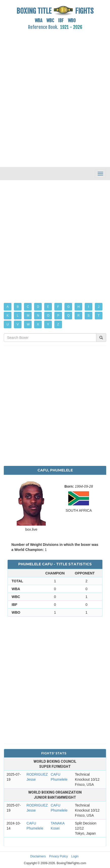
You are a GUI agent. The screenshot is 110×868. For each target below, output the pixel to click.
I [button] (88, 307)
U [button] (8, 324)
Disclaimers (38, 856)
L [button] (18, 316)
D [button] (38, 307)
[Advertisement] (55, 96)
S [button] (89, 316)
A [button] (8, 307)
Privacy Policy (58, 856)
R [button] (79, 316)
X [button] (38, 324)
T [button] (98, 316)
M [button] (28, 316)
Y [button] (48, 324)
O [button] (48, 316)
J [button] (99, 307)
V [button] (18, 324)
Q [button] (68, 316)
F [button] (58, 307)
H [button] (79, 307)
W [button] (28, 324)
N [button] (38, 316)
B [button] (18, 307)
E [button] (48, 307)
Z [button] (58, 324)
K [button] (8, 316)
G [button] (68, 307)
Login (75, 856)
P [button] (58, 316)
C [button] (28, 307)
